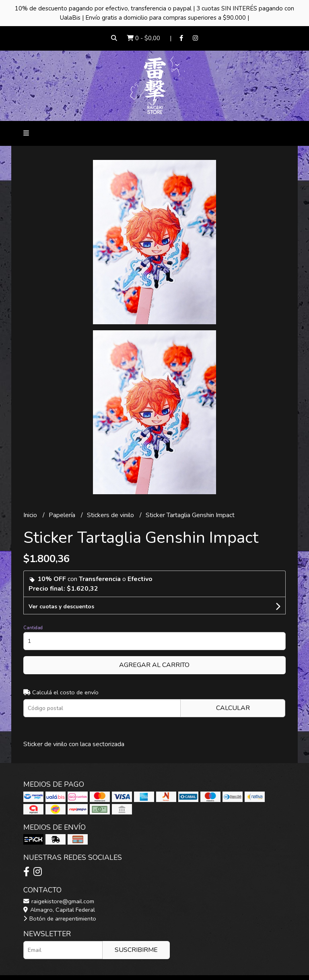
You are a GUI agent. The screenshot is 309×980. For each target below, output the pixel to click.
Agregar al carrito (154, 665)
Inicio (31, 515)
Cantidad (33, 628)
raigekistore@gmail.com (59, 901)
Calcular (233, 708)
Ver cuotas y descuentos (61, 607)
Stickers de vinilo (111, 515)
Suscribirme (136, 950)
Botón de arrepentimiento (60, 919)
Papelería (63, 515)
